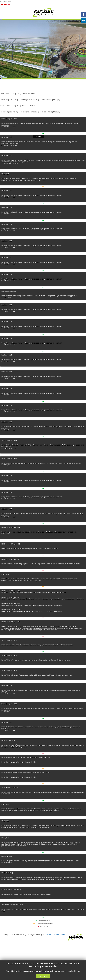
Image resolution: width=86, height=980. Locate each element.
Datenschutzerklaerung (56, 934)
